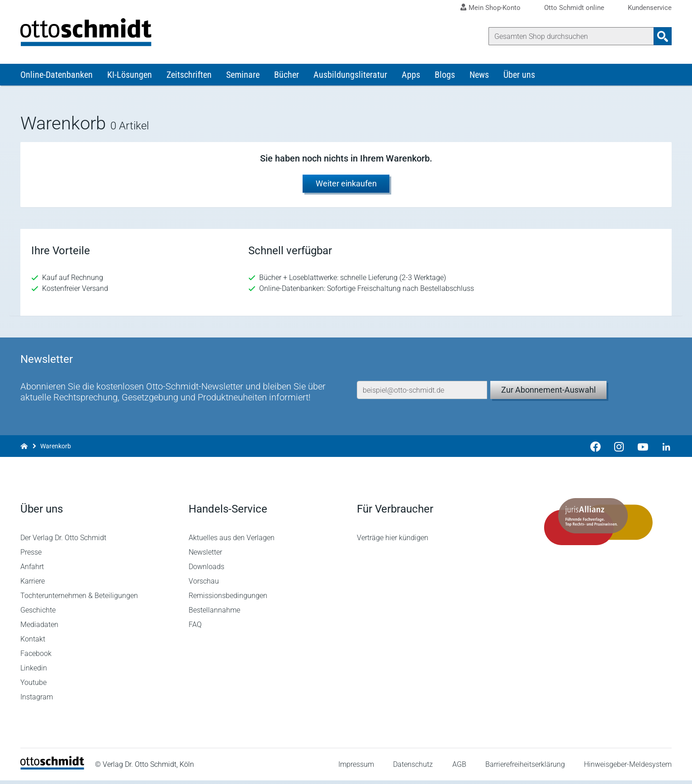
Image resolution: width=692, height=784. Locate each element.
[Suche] (571, 36)
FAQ (195, 628)
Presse (31, 556)
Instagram (37, 701)
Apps (411, 76)
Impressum (356, 768)
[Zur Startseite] (24, 448)
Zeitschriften (189, 76)
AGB (459, 768)
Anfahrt (32, 570)
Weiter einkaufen (346, 185)
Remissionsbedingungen (228, 599)
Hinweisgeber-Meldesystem (628, 768)
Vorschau (204, 585)
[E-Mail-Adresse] (422, 391)
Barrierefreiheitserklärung (525, 768)
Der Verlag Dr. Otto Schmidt (63, 541)
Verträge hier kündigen (393, 541)
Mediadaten (39, 628)
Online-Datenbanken (57, 76)
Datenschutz (413, 768)
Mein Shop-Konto (495, 8)
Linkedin (34, 672)
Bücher (287, 76)
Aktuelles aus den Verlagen (232, 541)
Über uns (519, 76)
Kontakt (33, 643)
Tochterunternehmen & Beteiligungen (79, 599)
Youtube (33, 686)
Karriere (33, 585)
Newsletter (205, 556)
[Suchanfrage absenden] (663, 36)
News (479, 76)
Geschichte (38, 614)
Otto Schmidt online (574, 8)
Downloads (206, 570)
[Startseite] (52, 771)
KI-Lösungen (130, 76)
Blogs (445, 76)
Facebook (36, 657)
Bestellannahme (214, 614)
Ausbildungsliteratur (350, 76)
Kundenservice (650, 8)
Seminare (243, 76)
